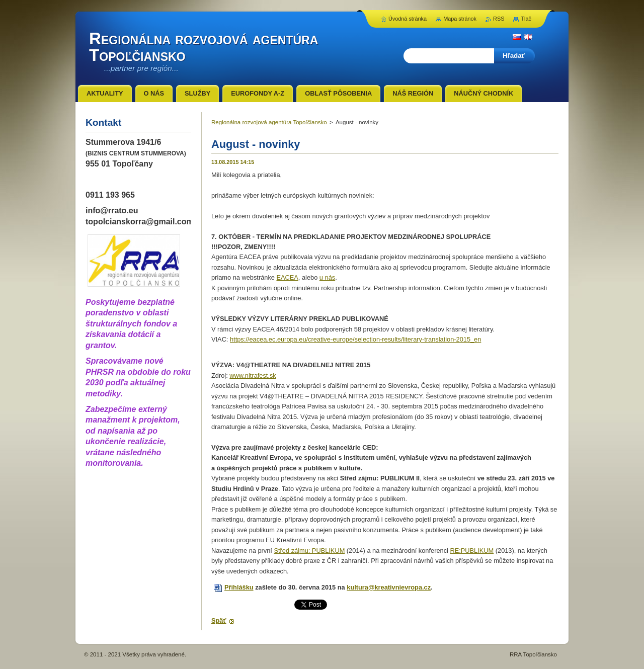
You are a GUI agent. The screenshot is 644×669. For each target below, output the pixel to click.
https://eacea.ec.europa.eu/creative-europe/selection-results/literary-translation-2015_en (355, 339)
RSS (499, 19)
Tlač (526, 19)
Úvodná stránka (408, 19)
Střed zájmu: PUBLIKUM (309, 551)
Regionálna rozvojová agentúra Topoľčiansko (269, 122)
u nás (327, 277)
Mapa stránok (460, 19)
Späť (219, 620)
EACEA (287, 277)
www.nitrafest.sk (253, 375)
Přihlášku (239, 587)
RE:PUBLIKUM (472, 551)
